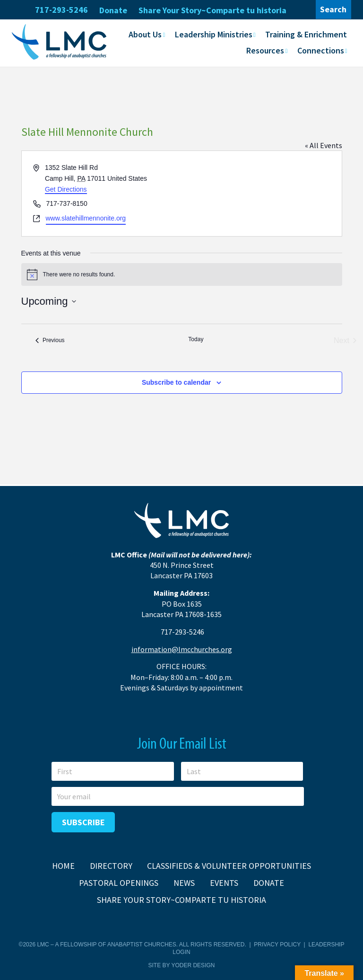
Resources (265, 50)
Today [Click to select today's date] (196, 339)
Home (63, 866)
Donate (113, 10)
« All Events (324, 145)
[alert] (182, 274)
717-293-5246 (61, 10)
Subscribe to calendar (176, 382)
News (184, 883)
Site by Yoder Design (182, 965)
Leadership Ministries (214, 34)
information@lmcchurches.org (182, 649)
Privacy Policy (277, 945)
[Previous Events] (50, 341)
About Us (145, 34)
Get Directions (66, 189)
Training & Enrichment (306, 34)
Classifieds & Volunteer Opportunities (229, 866)
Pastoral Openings (119, 883)
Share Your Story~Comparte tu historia (212, 10)
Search (333, 9)
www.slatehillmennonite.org (86, 218)
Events (224, 883)
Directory (111, 866)
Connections (321, 50)
